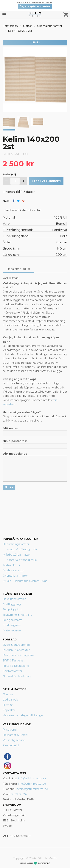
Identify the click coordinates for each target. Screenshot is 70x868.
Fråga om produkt (18, 269)
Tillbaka (35, 43)
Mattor (27, 26)
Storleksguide (12, 625)
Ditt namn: (35, 431)
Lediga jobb (10, 700)
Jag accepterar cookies (35, 6)
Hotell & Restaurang (16, 666)
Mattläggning (12, 604)
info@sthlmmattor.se (32, 778)
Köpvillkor (9, 710)
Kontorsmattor (13, 671)
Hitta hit (8, 705)
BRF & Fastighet (14, 661)
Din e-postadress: (35, 444)
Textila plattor (11, 565)
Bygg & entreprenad (16, 645)
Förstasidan (10, 26)
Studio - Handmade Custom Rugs (25, 581)
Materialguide (12, 630)
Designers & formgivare (18, 655)
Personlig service (14, 740)
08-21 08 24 (19, 794)
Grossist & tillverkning (17, 676)
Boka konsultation (15, 599)
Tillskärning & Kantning (18, 615)
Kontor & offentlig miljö (22, 549)
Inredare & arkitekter (16, 650)
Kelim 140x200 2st (20, 31)
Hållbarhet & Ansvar (16, 735)
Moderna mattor (14, 570)
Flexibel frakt (11, 745)
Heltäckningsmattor (16, 544)
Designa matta (13, 620)
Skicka (9, 487)
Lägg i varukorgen (46, 181)
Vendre (46, 863)
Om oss (8, 694)
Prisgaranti (10, 730)
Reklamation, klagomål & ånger (23, 715)
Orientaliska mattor (50, 26)
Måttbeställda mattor (17, 555)
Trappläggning (12, 609)
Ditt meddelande (35, 467)
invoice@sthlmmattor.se (32, 789)
